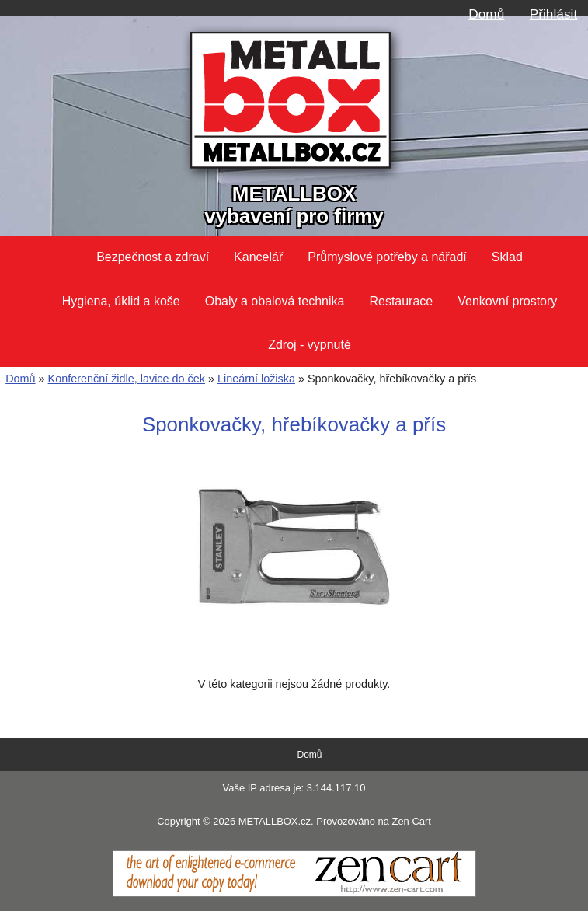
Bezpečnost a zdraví (153, 257)
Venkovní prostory (507, 301)
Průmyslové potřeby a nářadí (387, 257)
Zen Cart (411, 821)
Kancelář (258, 257)
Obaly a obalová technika (275, 301)
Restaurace (401, 301)
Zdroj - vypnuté (310, 345)
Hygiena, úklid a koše (121, 301)
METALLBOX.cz (275, 821)
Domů (486, 14)
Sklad (507, 257)
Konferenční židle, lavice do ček (127, 379)
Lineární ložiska (256, 379)
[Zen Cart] (294, 893)
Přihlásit (553, 14)
